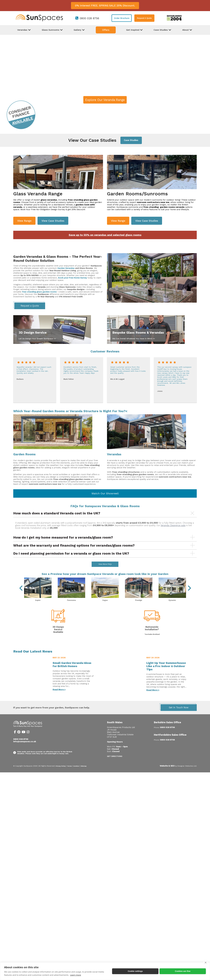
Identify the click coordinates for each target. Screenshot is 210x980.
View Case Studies (53, 221)
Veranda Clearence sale (173, 525)
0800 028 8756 (89, 18)
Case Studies (131, 140)
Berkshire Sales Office (167, 729)
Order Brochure (122, 18)
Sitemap (84, 773)
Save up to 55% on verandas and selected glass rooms (105, 235)
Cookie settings (135, 971)
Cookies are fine (183, 971)
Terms (69, 773)
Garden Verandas (66, 268)
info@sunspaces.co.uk (25, 749)
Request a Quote (30, 306)
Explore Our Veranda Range (105, 100)
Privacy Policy (61, 773)
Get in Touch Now (179, 715)
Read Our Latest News (33, 658)
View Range (24, 221)
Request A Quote (144, 18)
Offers (106, 30)
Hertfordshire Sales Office (170, 742)
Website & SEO (167, 773)
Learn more (76, 975)
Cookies (76, 773)
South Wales (115, 729)
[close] (206, 962)
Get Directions (115, 763)
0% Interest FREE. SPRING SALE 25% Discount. (105, 6)
